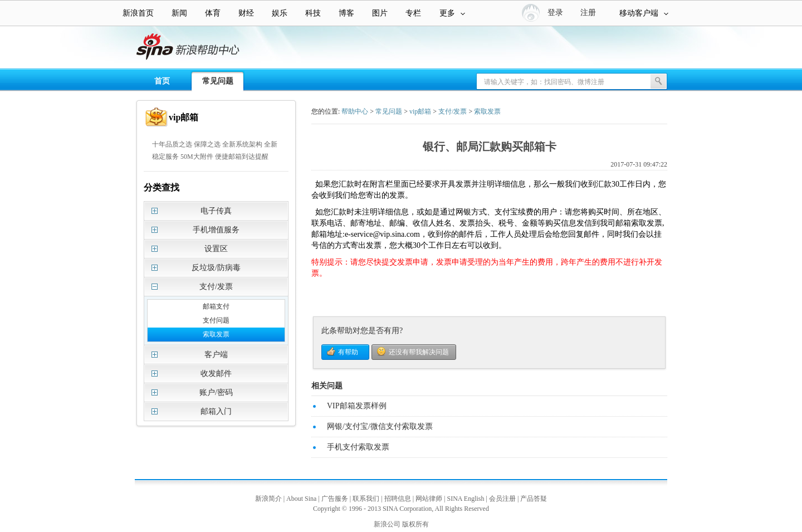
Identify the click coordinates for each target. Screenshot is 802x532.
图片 (380, 13)
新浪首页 (138, 13)
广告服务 (335, 499)
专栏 (413, 13)
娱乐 (280, 13)
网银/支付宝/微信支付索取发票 (380, 426)
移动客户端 (644, 13)
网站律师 (429, 499)
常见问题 (218, 81)
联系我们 (366, 499)
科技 (313, 13)
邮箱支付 (216, 306)
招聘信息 (398, 499)
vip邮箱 (420, 111)
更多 (452, 13)
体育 (213, 13)
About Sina (301, 499)
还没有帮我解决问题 (419, 352)
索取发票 (216, 334)
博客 (346, 13)
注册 (588, 13)
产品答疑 (534, 499)
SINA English (465, 499)
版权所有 (415, 524)
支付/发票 (453, 111)
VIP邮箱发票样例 (357, 406)
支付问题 (216, 320)
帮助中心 (355, 111)
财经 (246, 13)
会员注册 (502, 499)
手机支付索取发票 (358, 447)
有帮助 (348, 352)
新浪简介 (268, 499)
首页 (162, 81)
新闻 (179, 13)
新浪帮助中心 (53, 48)
